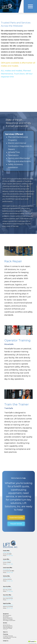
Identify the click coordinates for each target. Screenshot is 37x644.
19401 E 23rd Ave (7, 561)
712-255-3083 (10, 591)
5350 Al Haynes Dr (7, 588)
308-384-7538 (10, 572)
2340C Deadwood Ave (8, 605)
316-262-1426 (10, 581)
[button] (30, 6)
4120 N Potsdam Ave (8, 597)
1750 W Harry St (7, 578)
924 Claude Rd (7, 569)
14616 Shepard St (7, 552)
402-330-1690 (10, 556)
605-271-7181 (9, 600)
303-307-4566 (10, 564)
